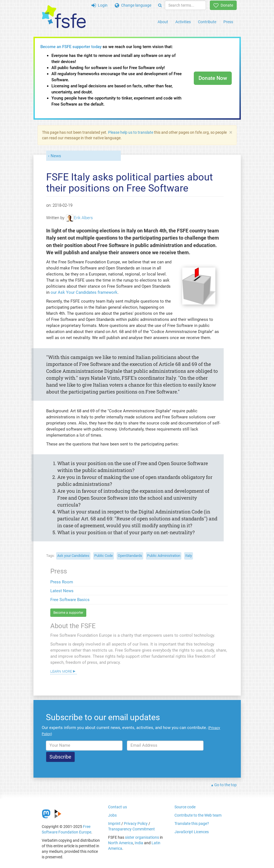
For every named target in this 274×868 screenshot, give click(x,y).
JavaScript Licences (192, 832)
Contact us (118, 807)
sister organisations (142, 837)
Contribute (207, 22)
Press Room (62, 582)
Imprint (114, 824)
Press (228, 22)
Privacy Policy (136, 824)
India (139, 843)
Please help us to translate (131, 132)
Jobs (112, 815)
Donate (223, 5)
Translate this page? (192, 824)
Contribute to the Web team (198, 815)
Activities (183, 22)
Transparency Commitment (131, 829)
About (163, 22)
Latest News (62, 591)
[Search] (160, 5)
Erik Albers (80, 218)
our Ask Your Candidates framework (84, 292)
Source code (185, 807)
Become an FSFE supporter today (71, 47)
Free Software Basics (70, 600)
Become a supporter (68, 613)
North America (121, 843)
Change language (133, 5)
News (56, 156)
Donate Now (213, 78)
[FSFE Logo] (64, 17)
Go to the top (225, 785)
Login (100, 5)
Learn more (61, 671)
